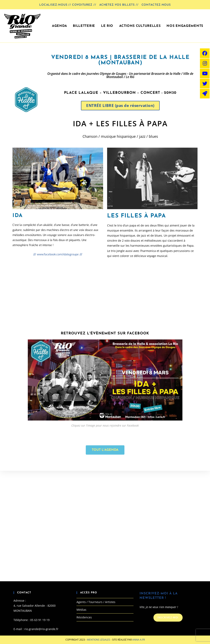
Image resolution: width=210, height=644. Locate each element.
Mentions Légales (99, 640)
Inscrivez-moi (168, 617)
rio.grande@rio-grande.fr (41, 629)
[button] (120, 106)
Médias (81, 610)
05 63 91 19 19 (40, 620)
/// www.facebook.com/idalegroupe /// (58, 254)
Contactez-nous (156, 5)
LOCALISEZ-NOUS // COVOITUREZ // (68, 5)
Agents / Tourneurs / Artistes (96, 602)
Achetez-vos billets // (119, 5)
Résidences (84, 617)
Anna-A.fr (139, 640)
